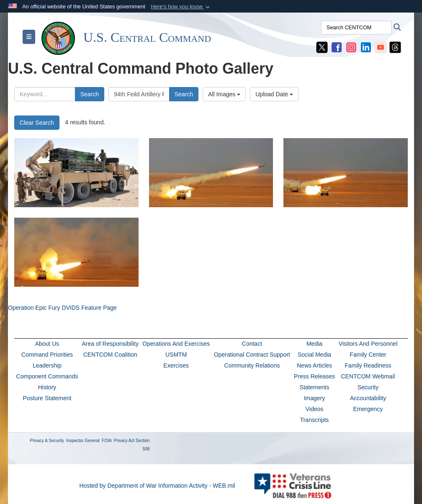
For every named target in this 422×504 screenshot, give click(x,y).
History (47, 387)
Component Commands (47, 376)
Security (368, 387)
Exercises (176, 365)
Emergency (368, 409)
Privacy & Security (47, 441)
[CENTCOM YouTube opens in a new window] (381, 47)
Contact (252, 344)
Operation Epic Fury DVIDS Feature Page (62, 308)
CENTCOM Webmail (368, 376)
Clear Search (37, 123)
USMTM (176, 355)
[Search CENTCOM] (356, 28)
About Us (47, 344)
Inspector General (83, 441)
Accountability (368, 398)
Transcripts (315, 420)
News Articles (314, 365)
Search (90, 94)
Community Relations (252, 365)
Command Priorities (47, 355)
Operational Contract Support (252, 355)
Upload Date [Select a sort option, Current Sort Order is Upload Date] (274, 94)
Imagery (315, 398)
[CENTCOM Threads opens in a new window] (395, 47)
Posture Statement (47, 398)
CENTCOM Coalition (110, 355)
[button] (181, 7)
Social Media (314, 355)
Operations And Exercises (176, 344)
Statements (315, 387)
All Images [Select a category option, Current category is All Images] (224, 94)
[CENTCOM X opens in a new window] (322, 47)
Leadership (47, 365)
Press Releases (314, 376)
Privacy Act (124, 441)
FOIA (107, 441)
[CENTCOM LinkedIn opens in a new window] (366, 47)
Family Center (368, 355)
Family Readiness (368, 365)
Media (314, 344)
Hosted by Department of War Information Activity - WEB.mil (157, 486)
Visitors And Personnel (368, 344)
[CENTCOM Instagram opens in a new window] (351, 47)
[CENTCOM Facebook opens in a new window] (337, 47)
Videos (315, 409)
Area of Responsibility (110, 344)
